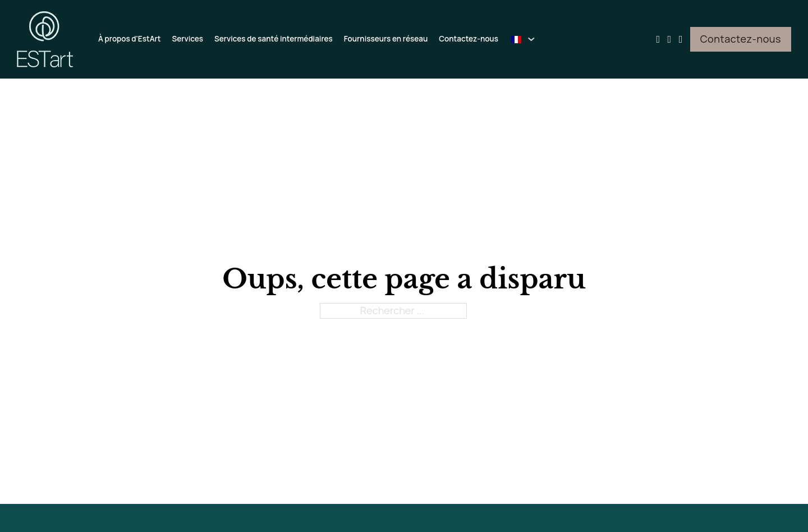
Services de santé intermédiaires (274, 39)
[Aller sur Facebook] (670, 39)
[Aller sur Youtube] (658, 39)
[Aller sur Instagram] (681, 39)
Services (187, 39)
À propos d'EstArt (129, 39)
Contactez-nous (469, 39)
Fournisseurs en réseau (386, 39)
